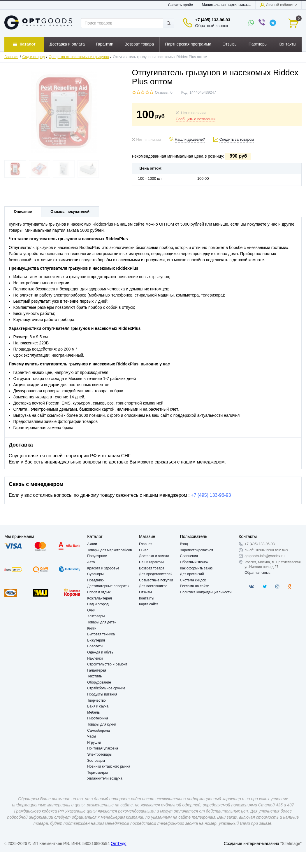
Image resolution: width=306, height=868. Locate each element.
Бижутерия (96, 640)
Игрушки (94, 742)
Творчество (96, 700)
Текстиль (94, 676)
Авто (91, 562)
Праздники (96, 580)
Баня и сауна (98, 706)
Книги (92, 628)
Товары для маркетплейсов (109, 550)
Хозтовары (96, 616)
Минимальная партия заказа (226, 5)
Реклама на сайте (195, 586)
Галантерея (97, 670)
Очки (91, 610)
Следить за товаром (237, 140)
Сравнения (189, 556)
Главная (11, 57)
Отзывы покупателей (70, 212)
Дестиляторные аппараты (108, 586)
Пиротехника (98, 718)
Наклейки (95, 658)
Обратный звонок (212, 26)
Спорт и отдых (99, 592)
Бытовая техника (101, 634)
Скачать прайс (181, 5)
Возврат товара (152, 568)
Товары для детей (102, 622)
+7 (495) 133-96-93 (213, 20)
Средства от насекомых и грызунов (79, 57)
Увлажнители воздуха (105, 778)
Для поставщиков (153, 586)
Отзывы (145, 592)
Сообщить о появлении (196, 119)
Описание (23, 212)
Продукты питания (102, 694)
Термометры (97, 773)
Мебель (93, 712)
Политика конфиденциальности (206, 592)
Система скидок (193, 580)
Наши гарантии (151, 562)
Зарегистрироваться (197, 550)
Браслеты (95, 646)
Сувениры (95, 574)
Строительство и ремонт (107, 664)
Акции (92, 544)
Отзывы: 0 (164, 93)
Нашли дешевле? (190, 140)
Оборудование (99, 682)
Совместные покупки (156, 580)
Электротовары (100, 754)
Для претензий (192, 574)
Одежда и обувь (100, 652)
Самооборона (98, 731)
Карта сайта (149, 604)
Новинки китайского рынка (109, 766)
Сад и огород (34, 57)
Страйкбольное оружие (106, 688)
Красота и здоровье (103, 568)
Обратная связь (257, 573)
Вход (184, 544)
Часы (91, 736)
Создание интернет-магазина (252, 843)
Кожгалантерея (100, 598)
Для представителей (156, 574)
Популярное (97, 556)
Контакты (147, 598)
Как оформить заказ (196, 568)
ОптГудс (118, 843)
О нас (144, 550)
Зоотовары (96, 761)
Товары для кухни (102, 724)
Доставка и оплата (154, 556)
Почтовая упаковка (103, 748)
